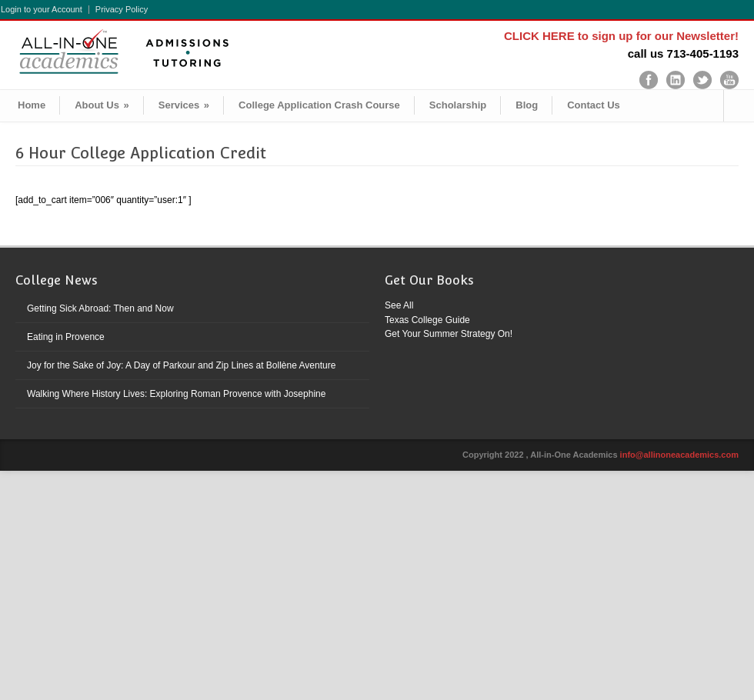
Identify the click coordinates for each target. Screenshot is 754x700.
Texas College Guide (427, 320)
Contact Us (594, 105)
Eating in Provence (66, 337)
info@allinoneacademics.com (679, 455)
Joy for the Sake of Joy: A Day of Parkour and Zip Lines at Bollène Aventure (181, 365)
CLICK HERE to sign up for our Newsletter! (621, 36)
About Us (102, 105)
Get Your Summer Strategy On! (449, 334)
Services (184, 105)
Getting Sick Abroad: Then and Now (100, 308)
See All (399, 305)
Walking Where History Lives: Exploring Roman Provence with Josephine (176, 394)
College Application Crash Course (319, 105)
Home (32, 105)
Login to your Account (42, 10)
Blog (527, 105)
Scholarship (458, 105)
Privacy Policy (122, 10)
